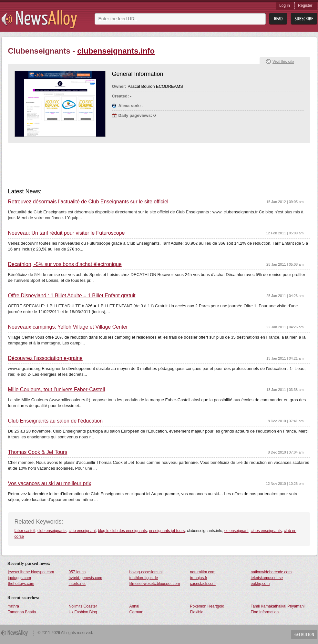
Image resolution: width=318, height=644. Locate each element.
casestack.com (203, 584)
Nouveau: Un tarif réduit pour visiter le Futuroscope (67, 233)
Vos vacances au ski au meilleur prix (50, 484)
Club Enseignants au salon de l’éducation (56, 421)
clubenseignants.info (116, 51)
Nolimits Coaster (83, 606)
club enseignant (82, 531)
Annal (134, 606)
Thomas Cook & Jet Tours (38, 452)
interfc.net (77, 584)
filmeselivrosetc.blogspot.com (155, 584)
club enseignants (52, 531)
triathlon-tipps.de (144, 578)
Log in (285, 5)
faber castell (25, 531)
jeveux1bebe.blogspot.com (31, 572)
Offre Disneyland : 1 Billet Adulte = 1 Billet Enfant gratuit (72, 296)
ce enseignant (236, 531)
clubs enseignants (266, 531)
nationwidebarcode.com (271, 572)
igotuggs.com (20, 578)
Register (305, 5)
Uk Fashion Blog (83, 612)
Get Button (304, 634)
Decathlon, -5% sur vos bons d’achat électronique (65, 264)
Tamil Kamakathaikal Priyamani (278, 606)
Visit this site (283, 62)
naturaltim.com (203, 572)
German (136, 612)
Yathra (14, 606)
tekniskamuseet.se (267, 578)
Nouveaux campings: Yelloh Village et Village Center (68, 327)
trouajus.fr (199, 578)
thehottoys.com (21, 584)
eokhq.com (260, 584)
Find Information (265, 612)
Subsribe (304, 19)
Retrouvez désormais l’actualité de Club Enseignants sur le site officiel (88, 202)
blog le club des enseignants (122, 531)
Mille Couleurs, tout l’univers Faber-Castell (57, 390)
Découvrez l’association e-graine (45, 358)
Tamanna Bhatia (22, 612)
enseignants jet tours (167, 531)
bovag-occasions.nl (146, 572)
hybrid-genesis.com (86, 578)
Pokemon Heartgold (207, 606)
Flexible (197, 612)
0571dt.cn (77, 572)
